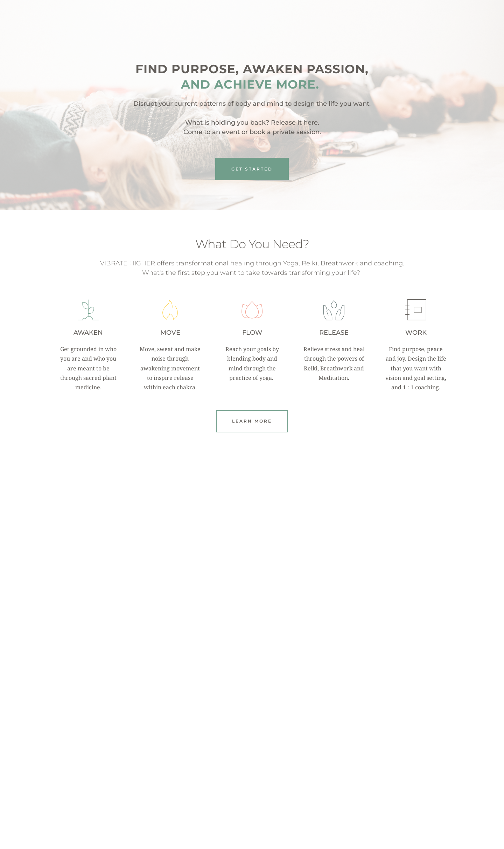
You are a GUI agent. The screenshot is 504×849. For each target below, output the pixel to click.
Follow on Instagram (253, 584)
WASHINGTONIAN (388, 776)
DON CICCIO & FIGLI (297, 776)
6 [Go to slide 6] (269, 810)
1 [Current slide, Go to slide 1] (234, 810)
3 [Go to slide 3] (248, 810)
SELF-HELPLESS (207, 766)
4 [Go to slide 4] (255, 810)
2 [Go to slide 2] (241, 810)
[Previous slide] (63, 755)
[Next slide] (441, 755)
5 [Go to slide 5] (262, 810)
